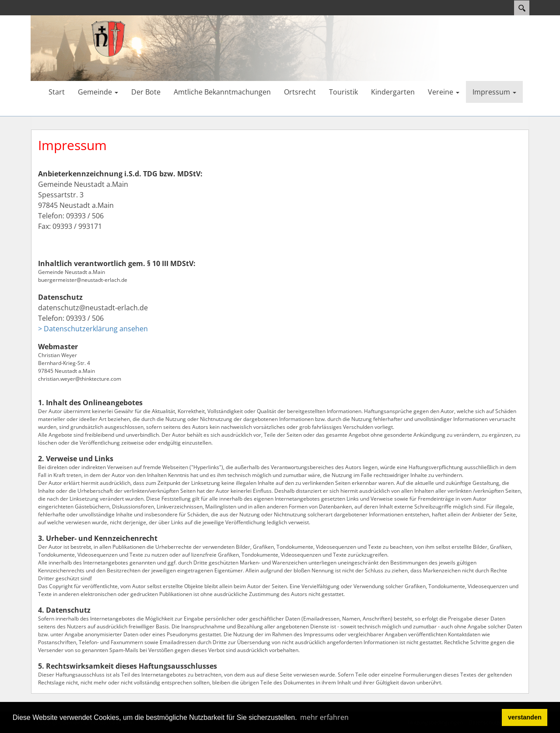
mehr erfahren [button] (324, 717)
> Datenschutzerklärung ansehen (93, 329)
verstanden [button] (525, 717)
